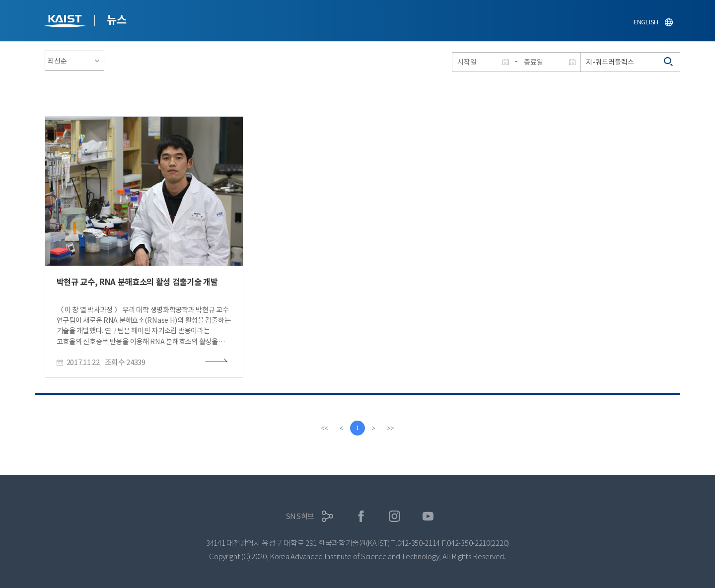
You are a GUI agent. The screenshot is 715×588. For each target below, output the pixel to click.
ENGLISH (646, 22)
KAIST (66, 22)
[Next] (373, 428)
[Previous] (342, 428)
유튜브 (428, 516)
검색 (669, 62)
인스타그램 (394, 516)
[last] (390, 428)
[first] (325, 428)
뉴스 (116, 20)
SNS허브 (300, 516)
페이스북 (361, 516)
